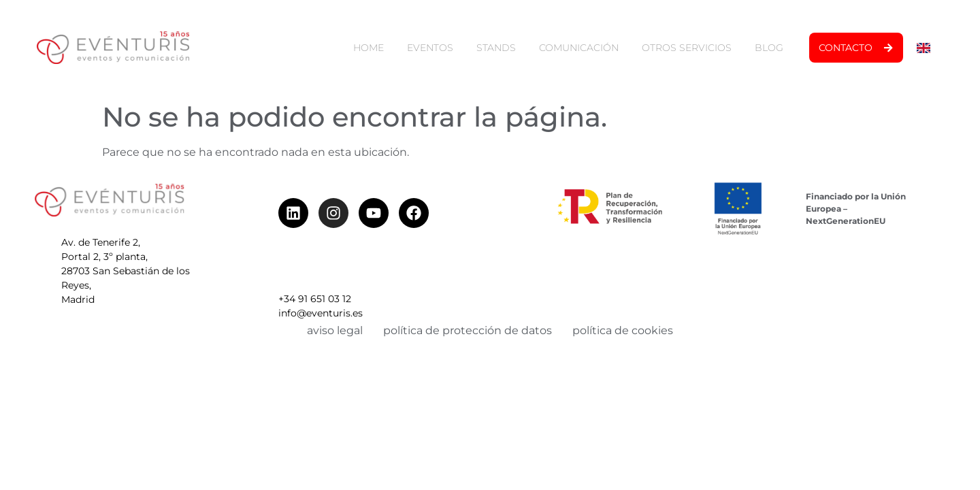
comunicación (579, 48)
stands (496, 48)
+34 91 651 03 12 (315, 265)
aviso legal (335, 330)
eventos (430, 48)
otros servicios (687, 48)
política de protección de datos (468, 330)
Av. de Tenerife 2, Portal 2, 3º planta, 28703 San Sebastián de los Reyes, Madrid (126, 274)
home (369, 48)
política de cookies (623, 330)
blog (769, 48)
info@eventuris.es (321, 280)
